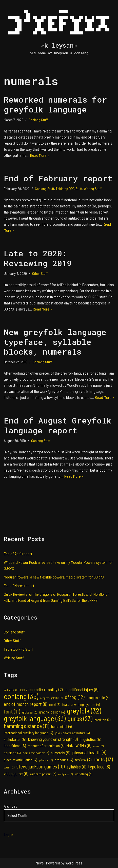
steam (9, 767)
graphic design (52, 712)
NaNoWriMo (79, 745)
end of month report (25, 704)
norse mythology (36, 753)
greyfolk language (35, 718)
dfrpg (75, 697)
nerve (98, 746)
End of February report (58, 178)
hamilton (102, 720)
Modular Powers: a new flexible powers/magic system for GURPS (54, 577)
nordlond (12, 753)
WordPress (74, 863)
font (12, 711)
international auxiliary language (28, 733)
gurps (80, 719)
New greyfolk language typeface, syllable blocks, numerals (55, 342)
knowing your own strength (53, 739)
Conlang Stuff (38, 120)
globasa (29, 712)
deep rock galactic (52, 698)
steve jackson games (41, 766)
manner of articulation (46, 746)
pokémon (46, 760)
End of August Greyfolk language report (58, 425)
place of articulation (20, 760)
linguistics (90, 739)
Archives (11, 806)
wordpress (65, 774)
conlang (21, 696)
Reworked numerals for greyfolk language (55, 104)
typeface (99, 767)
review (83, 760)
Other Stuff (40, 273)
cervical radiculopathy (41, 689)
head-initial (61, 727)
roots (103, 759)
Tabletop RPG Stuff (69, 189)
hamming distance (26, 726)
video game (16, 774)
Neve (40, 863)
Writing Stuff (93, 189)
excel (55, 705)
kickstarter (15, 739)
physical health (89, 752)
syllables (76, 767)
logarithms (15, 746)
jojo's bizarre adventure (72, 733)
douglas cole (98, 698)
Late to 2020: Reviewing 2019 (38, 258)
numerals (61, 753)
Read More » (40, 155)
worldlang (83, 774)
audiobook (11, 690)
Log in (8, 834)
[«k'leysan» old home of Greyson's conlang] (59, 30)
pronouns (64, 760)
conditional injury (81, 689)
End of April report (18, 554)
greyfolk (84, 711)
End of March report (19, 585)
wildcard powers (43, 774)
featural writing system (81, 705)
